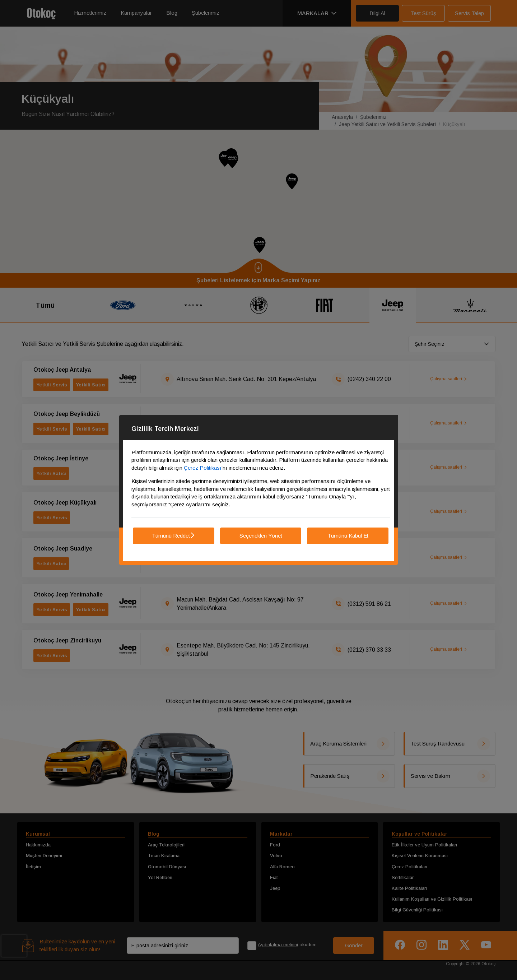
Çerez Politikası (203, 468)
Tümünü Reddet (174, 536)
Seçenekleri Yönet (261, 536)
